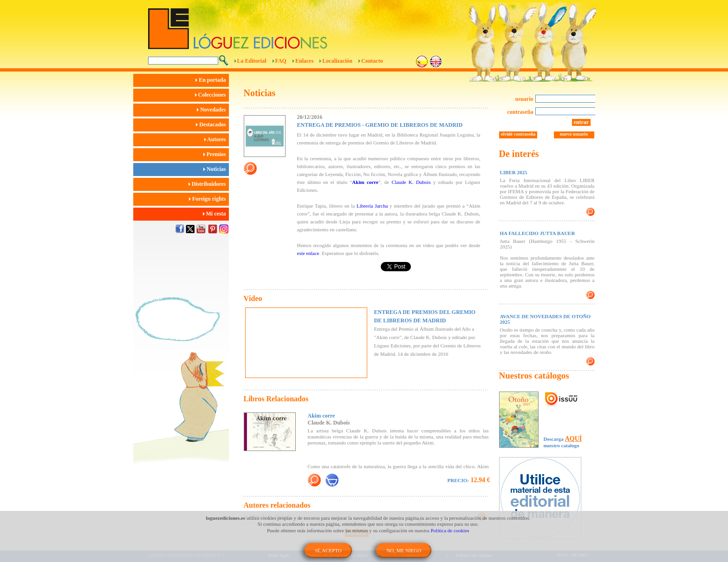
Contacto (372, 61)
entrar (582, 122)
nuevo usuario (574, 134)
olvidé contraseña (518, 134)
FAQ (281, 61)
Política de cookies (450, 530)
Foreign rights (209, 199)
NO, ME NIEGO (404, 550)
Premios (216, 154)
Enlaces (304, 61)
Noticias (216, 169)
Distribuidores (209, 184)
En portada (212, 80)
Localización (337, 61)
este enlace (308, 253)
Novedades (213, 110)
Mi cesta (216, 214)
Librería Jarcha (372, 206)
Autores (217, 139)
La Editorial (252, 61)
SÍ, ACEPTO (328, 550)
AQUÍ (574, 439)
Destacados (212, 124)
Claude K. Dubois (411, 182)
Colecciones (212, 95)
